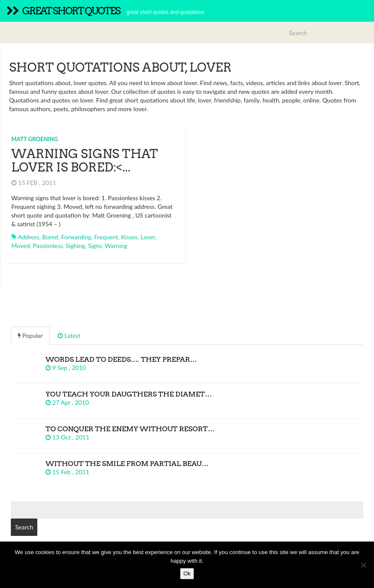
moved (21, 246)
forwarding (76, 237)
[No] (363, 565)
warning (116, 246)
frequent (106, 237)
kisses (129, 237)
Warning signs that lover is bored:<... (85, 160)
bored (50, 237)
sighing (75, 246)
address (28, 237)
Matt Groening (35, 139)
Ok (187, 573)
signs (95, 246)
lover (148, 237)
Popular (30, 335)
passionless (48, 246)
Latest (69, 335)
